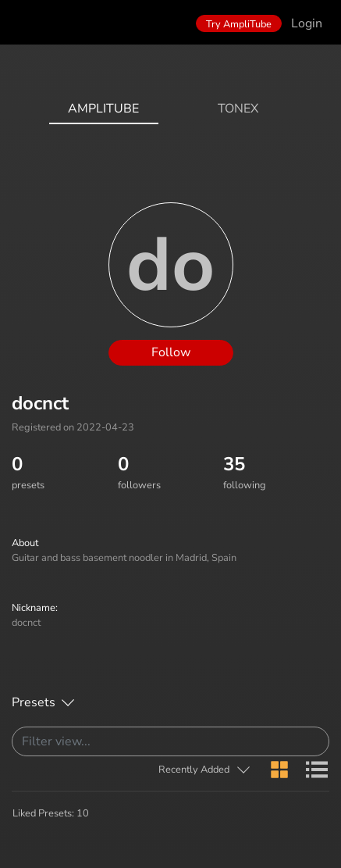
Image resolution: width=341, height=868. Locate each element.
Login (307, 23)
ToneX (238, 109)
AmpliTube (103, 109)
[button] (205, 770)
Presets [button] (34, 702)
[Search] (170, 741)
